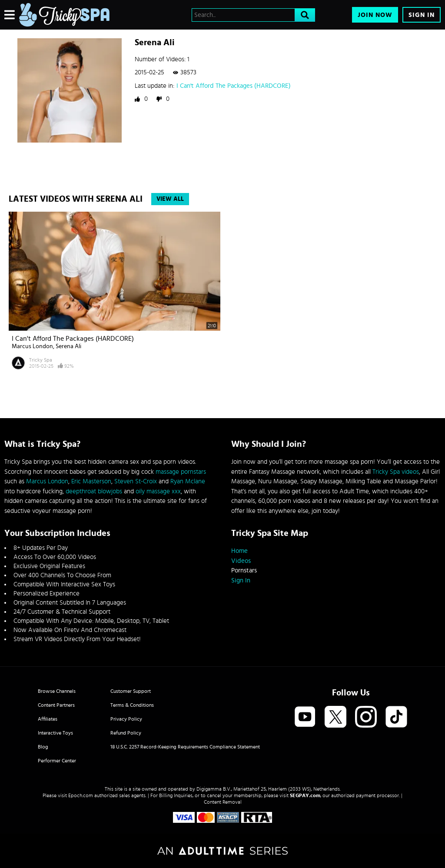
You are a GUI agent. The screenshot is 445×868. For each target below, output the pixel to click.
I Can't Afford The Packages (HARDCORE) (234, 86)
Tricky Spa (41, 360)
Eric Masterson (91, 481)
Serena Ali (68, 346)
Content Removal (223, 802)
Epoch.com (81, 795)
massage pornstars (181, 472)
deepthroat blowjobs (94, 491)
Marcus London (32, 346)
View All (170, 199)
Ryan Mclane (188, 481)
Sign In (422, 15)
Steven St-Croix (136, 481)
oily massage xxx (158, 491)
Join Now (375, 15)
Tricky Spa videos (396, 472)
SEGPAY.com (305, 795)
